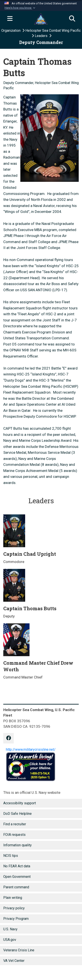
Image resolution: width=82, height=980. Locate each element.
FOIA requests (14, 835)
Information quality (17, 845)
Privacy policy (14, 908)
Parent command (16, 887)
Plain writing (13, 898)
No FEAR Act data (17, 866)
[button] (20, 8)
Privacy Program (16, 919)
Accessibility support (20, 803)
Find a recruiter (15, 824)
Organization (11, 31)
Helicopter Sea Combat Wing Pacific (53, 31)
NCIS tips (11, 856)
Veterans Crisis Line (19, 950)
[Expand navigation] (10, 19)
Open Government (17, 877)
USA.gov (10, 940)
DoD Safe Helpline (17, 814)
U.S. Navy (10, 929)
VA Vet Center (14, 961)
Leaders (42, 36)
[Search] (72, 19)
